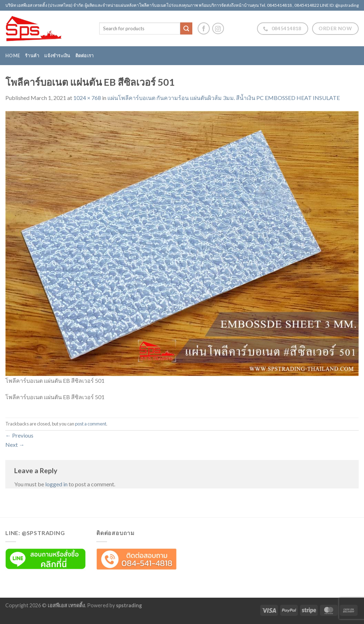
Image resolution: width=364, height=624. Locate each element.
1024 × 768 (87, 98)
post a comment (91, 424)
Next (15, 445)
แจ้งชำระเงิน (57, 55)
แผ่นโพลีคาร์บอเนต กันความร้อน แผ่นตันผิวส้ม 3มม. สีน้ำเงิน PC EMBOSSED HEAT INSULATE (224, 98)
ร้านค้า (32, 55)
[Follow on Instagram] (218, 29)
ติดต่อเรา (85, 55)
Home (13, 55)
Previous (19, 435)
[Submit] (186, 28)
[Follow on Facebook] (204, 28)
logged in (56, 484)
